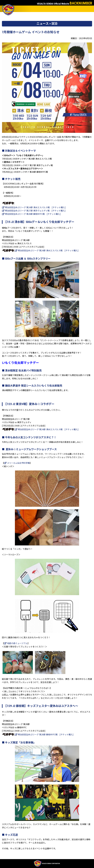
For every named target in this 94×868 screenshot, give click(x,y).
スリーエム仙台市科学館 (17, 463)
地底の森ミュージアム (16, 643)
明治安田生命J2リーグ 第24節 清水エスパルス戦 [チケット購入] (34, 207)
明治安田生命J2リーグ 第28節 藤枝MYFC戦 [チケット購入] (31, 214)
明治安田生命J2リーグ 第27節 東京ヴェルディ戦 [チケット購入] (34, 211)
